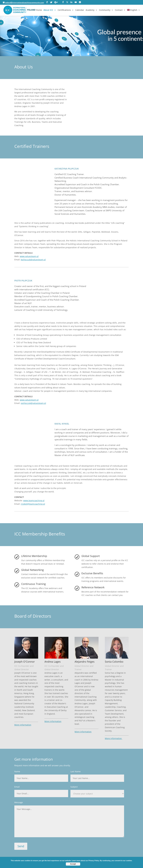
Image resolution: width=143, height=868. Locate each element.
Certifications (64, 10)
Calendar (80, 10)
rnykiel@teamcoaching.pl (33, 504)
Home (39, 10)
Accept (73, 864)
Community (105, 10)
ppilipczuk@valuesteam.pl (33, 403)
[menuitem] (134, 12)
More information (23, 725)
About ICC (48, 10)
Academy (90, 10)
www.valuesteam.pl (29, 256)
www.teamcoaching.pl (34, 500)
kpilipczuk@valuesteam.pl (33, 260)
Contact (119, 10)
